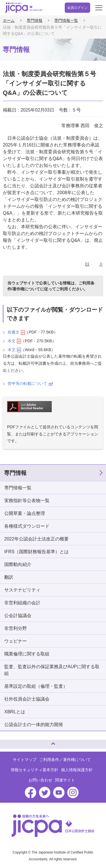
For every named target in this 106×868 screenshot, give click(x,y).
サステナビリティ (22, 590)
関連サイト (65, 780)
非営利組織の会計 (22, 603)
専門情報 (34, 20)
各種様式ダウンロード (27, 526)
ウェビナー (16, 641)
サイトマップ (25, 760)
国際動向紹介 (18, 564)
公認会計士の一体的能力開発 (34, 725)
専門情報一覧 (66, 20)
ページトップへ (10, 742)
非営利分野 (16, 628)
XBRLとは (15, 712)
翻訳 (9, 577)
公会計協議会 (18, 616)
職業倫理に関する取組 (27, 654)
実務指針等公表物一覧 (27, 501)
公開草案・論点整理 (25, 513)
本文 (14, 341)
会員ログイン (77, 8)
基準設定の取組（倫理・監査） (36, 686)
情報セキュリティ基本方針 (34, 770)
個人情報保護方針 (77, 770)
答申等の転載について (30, 383)
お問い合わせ (40, 780)
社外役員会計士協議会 (27, 699)
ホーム (9, 20)
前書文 (16, 332)
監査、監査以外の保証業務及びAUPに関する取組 (52, 670)
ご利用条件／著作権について (65, 760)
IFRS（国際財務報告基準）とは (36, 552)
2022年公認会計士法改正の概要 (36, 539)
